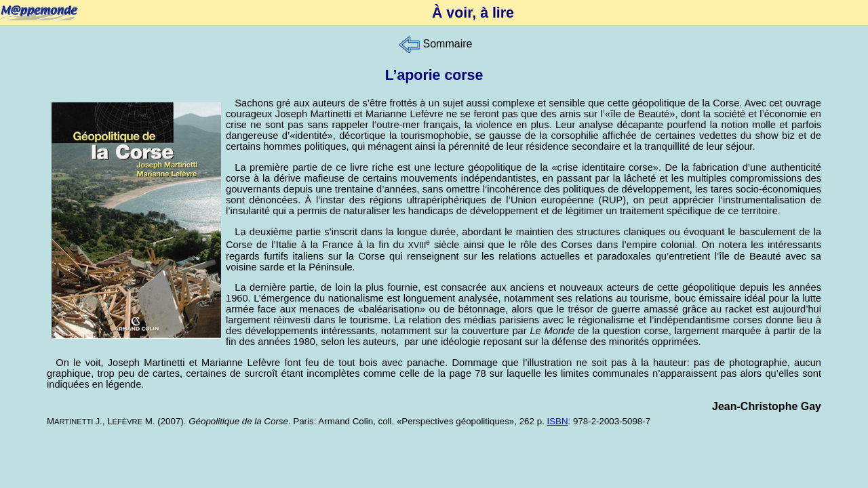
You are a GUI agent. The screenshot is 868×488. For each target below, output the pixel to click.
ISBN (557, 421)
